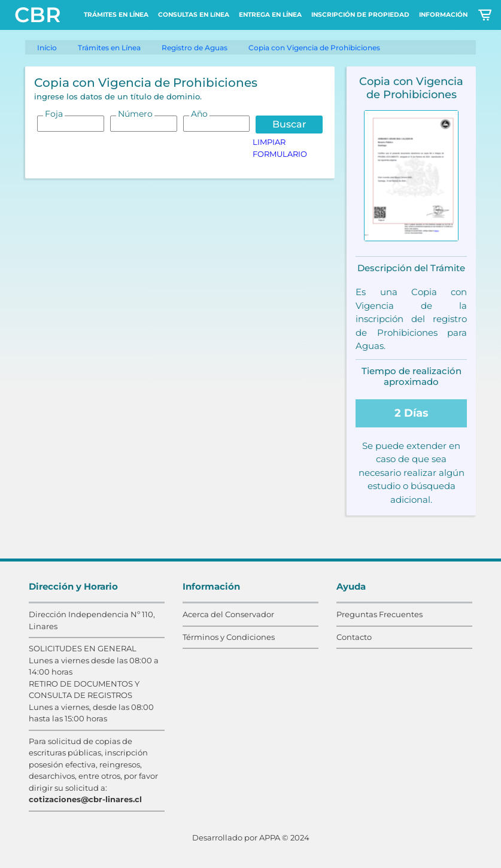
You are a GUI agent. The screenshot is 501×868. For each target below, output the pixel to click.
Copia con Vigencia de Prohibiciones (314, 48)
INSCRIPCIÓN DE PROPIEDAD (360, 15)
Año (199, 114)
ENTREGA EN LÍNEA (270, 15)
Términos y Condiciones (229, 637)
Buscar (289, 124)
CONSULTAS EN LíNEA (194, 15)
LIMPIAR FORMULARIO (280, 148)
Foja (54, 114)
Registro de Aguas (195, 48)
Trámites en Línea (109, 48)
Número (135, 114)
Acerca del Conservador (228, 614)
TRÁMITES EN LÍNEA (116, 15)
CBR (38, 15)
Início (47, 48)
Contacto (354, 637)
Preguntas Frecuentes (379, 614)
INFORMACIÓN (443, 15)
